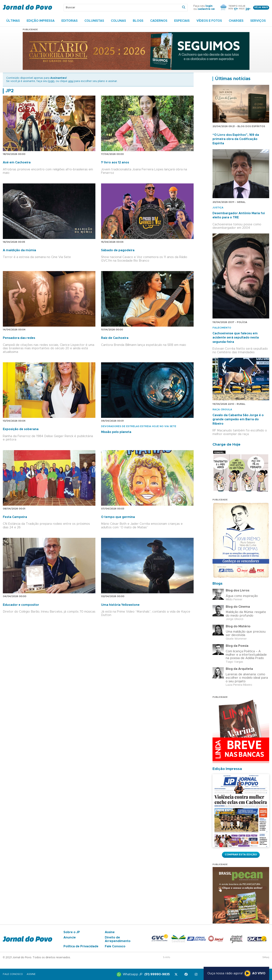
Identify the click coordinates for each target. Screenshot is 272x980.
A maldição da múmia (19, 250)
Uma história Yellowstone (120, 605)
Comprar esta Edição (241, 855)
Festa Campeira (15, 517)
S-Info (167, 957)
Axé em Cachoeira (17, 162)
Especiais (182, 21)
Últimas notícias (233, 79)
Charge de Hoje (226, 445)
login (209, 6)
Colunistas (94, 21)
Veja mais (261, 7)
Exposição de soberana (21, 429)
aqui (71, 81)
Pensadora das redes (19, 338)
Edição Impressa (41, 21)
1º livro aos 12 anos (115, 162)
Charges (236, 21)
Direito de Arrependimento (118, 939)
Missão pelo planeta (116, 432)
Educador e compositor (21, 605)
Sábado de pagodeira (118, 250)
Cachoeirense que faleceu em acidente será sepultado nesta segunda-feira (236, 338)
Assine (110, 932)
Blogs (138, 21)
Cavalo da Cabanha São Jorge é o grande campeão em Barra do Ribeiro (238, 419)
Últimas (13, 21)
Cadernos (159, 21)
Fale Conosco (115, 946)
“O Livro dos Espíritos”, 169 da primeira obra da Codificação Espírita (236, 139)
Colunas (118, 21)
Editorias (70, 21)
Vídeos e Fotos (209, 21)
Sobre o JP (72, 932)
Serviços (258, 21)
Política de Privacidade (81, 946)
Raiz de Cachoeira (115, 338)
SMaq (266, 957)
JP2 (10, 91)
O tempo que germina (118, 517)
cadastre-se (206, 9)
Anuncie (70, 937)
